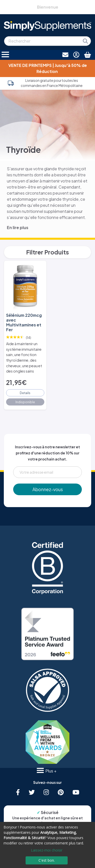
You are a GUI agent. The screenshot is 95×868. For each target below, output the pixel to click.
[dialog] (48, 845)
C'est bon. (47, 860)
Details (25, 393)
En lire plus (18, 227)
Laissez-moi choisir (47, 850)
